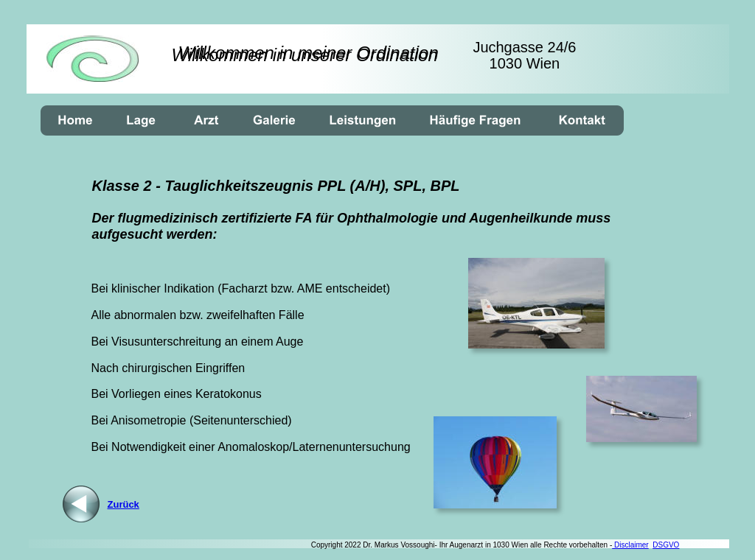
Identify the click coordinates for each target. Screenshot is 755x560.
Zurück (123, 504)
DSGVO (666, 545)
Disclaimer (630, 545)
